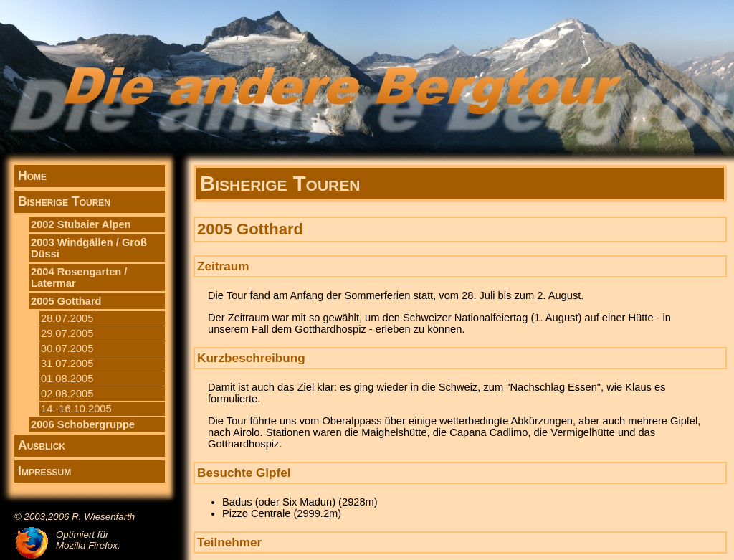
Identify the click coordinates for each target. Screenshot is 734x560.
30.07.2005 (67, 348)
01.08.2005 (67, 379)
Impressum (44, 471)
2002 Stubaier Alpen (81, 224)
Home (32, 176)
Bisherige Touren (64, 201)
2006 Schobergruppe (83, 424)
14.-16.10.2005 (76, 409)
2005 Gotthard (66, 301)
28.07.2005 (67, 318)
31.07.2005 (67, 364)
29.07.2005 (67, 333)
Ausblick (42, 445)
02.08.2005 (67, 394)
